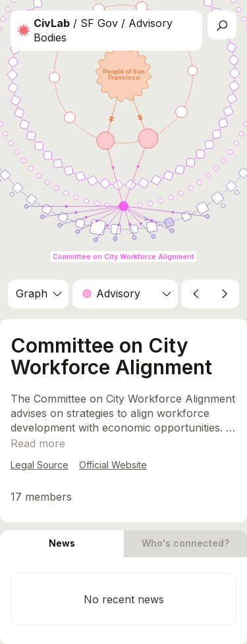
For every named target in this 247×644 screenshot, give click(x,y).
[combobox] (38, 294)
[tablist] (123, 544)
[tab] (62, 544)
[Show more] (38, 443)
